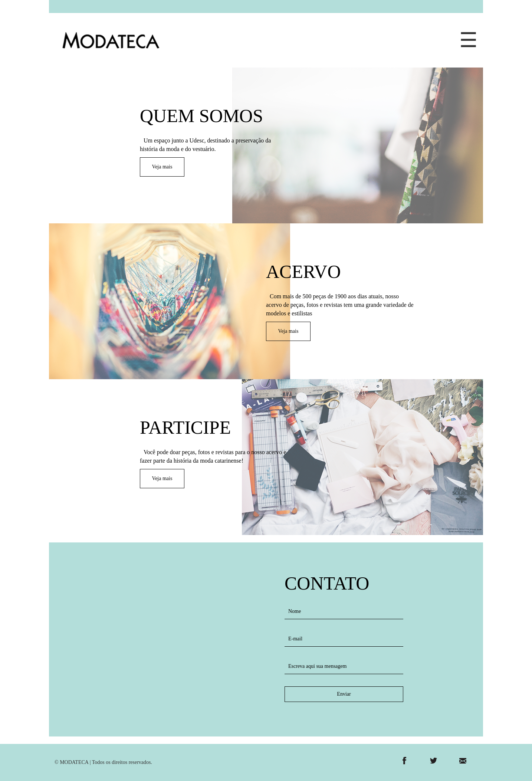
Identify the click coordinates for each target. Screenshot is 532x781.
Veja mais (162, 167)
